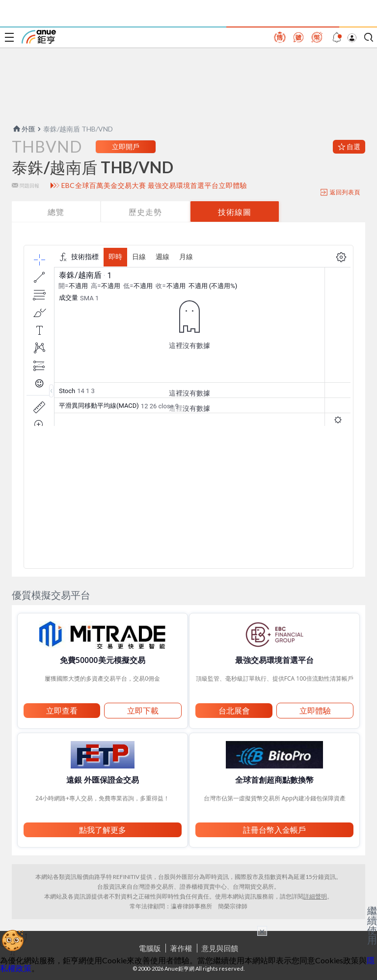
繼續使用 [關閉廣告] (372, 925)
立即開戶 (126, 146)
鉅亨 (39, 37)
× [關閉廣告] (262, 931)
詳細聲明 (315, 896)
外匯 (24, 129)
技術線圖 (235, 212)
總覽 (56, 212)
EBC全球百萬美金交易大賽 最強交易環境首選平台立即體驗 (154, 185)
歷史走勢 (145, 212)
